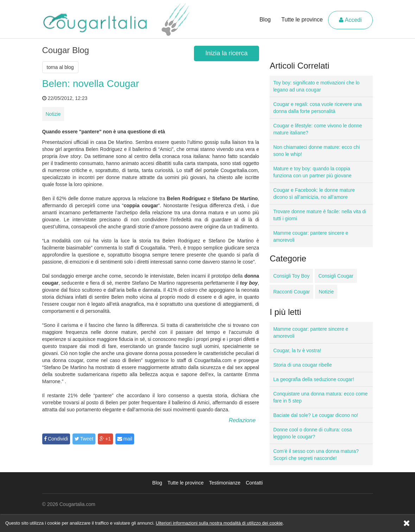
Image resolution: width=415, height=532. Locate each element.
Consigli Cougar (336, 276)
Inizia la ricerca (226, 53)
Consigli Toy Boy (291, 276)
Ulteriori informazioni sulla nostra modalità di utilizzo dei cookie (219, 523)
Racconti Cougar (291, 292)
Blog (265, 20)
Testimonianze (225, 483)
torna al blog (60, 67)
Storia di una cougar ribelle (303, 365)
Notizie (53, 114)
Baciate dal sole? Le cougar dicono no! (316, 415)
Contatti (254, 483)
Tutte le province (302, 20)
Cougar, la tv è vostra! (297, 350)
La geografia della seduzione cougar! (314, 379)
